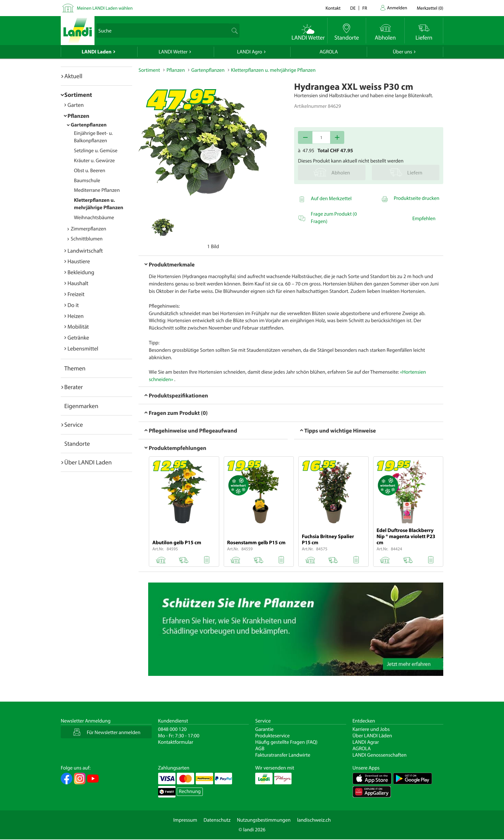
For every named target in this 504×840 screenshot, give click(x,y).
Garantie (264, 729)
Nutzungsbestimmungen (264, 820)
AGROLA (329, 52)
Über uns (402, 52)
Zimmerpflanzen (88, 229)
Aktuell (73, 76)
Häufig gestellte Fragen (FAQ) (286, 742)
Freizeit (76, 294)
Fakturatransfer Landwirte (283, 755)
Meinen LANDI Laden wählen (105, 8)
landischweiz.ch (314, 820)
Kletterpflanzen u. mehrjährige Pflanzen (273, 70)
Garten (76, 105)
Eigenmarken (81, 406)
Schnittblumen (87, 239)
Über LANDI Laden (88, 462)
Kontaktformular (176, 742)
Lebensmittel (83, 348)
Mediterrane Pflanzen (97, 190)
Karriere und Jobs (371, 729)
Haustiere (79, 261)
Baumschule (87, 181)
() (430, 8)
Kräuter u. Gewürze (94, 161)
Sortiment (78, 95)
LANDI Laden (97, 52)
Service (74, 425)
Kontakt (333, 8)
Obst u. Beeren (90, 171)
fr (365, 8)
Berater (74, 387)
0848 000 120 (172, 729)
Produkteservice (272, 736)
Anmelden (397, 8)
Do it (73, 305)
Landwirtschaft (85, 251)
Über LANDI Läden (372, 736)
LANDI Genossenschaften (380, 755)
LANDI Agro (249, 52)
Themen (75, 368)
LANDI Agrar (366, 742)
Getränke (78, 337)
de (353, 8)
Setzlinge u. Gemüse (96, 151)
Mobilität (78, 327)
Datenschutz (217, 820)
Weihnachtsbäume (94, 218)
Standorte (77, 443)
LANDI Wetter (173, 52)
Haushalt (78, 283)
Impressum (185, 820)
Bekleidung (81, 272)
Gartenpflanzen (89, 125)
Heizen (76, 316)
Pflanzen (78, 116)
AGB (260, 749)
